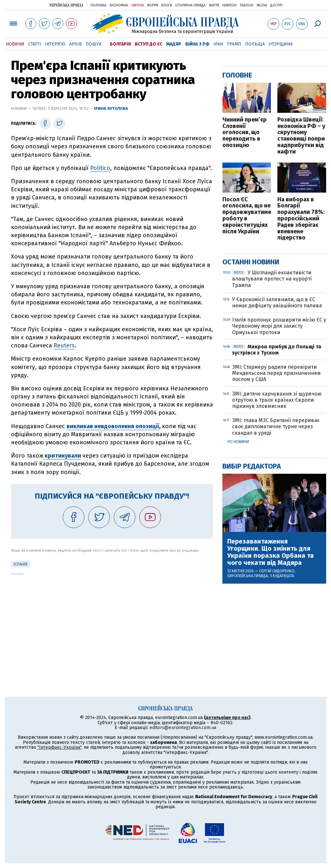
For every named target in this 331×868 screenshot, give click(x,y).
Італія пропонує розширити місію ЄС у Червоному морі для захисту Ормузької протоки (279, 326)
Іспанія (21, 564)
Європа (138, 5)
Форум (153, 5)
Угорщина (281, 44)
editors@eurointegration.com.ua (183, 728)
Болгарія (120, 44)
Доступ (276, 5)
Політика (98, 5)
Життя (214, 5)
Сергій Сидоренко (277, 571)
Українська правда (66, 5)
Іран (218, 44)
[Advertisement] (112, 621)
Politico (100, 168)
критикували (62, 456)
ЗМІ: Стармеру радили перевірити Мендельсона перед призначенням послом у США (276, 373)
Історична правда (190, 5)
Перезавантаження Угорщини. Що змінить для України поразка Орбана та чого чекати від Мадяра (271, 552)
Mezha (262, 5)
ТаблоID (247, 5)
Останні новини (251, 262)
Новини (15, 44)
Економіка (119, 5)
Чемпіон (230, 5)
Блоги (167, 5)
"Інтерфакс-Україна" (59, 747)
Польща (255, 44)
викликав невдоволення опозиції (113, 426)
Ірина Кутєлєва (111, 108)
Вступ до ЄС (149, 44)
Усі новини (238, 442)
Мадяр (174, 44)
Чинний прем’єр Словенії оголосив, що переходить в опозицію (245, 133)
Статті (35, 44)
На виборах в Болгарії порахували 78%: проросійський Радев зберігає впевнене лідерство (301, 219)
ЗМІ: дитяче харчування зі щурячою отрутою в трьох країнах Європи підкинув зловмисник (277, 400)
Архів (75, 44)
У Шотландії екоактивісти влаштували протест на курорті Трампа (272, 279)
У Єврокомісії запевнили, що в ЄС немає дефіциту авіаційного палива (277, 302)
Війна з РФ (197, 44)
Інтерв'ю (55, 44)
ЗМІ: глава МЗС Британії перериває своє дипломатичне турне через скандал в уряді (276, 426)
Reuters (64, 345)
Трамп (234, 44)
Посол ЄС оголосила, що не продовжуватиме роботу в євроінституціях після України (247, 216)
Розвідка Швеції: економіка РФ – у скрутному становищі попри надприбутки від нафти (301, 136)
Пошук (94, 44)
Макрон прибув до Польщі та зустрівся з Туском (277, 350)
